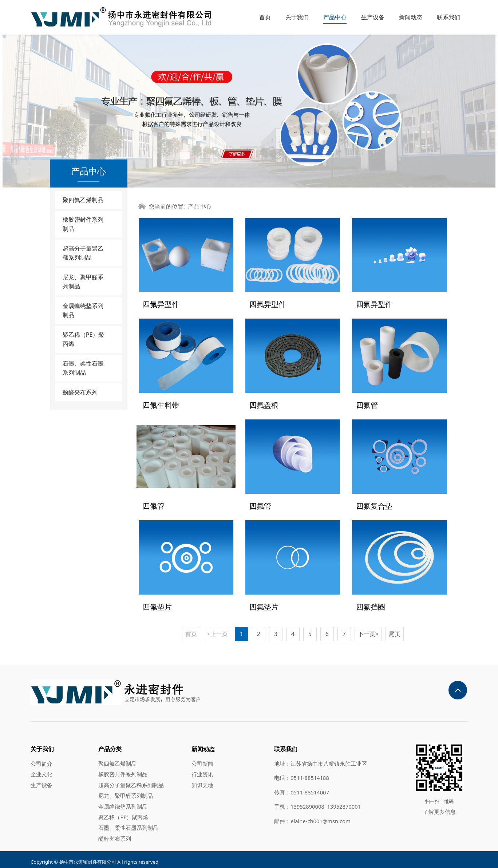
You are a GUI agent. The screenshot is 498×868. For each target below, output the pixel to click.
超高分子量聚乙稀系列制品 (83, 253)
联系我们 (448, 17)
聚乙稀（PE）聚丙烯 (84, 339)
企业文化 (41, 769)
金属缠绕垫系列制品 (83, 310)
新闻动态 (411, 17)
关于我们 (297, 17)
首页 (265, 17)
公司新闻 (202, 759)
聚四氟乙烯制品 (83, 200)
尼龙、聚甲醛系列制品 (83, 282)
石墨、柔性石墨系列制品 (83, 368)
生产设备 (373, 17)
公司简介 (41, 759)
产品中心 (335, 17)
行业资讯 (202, 769)
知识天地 (202, 780)
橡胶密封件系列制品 (83, 224)
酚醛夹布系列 (80, 392)
